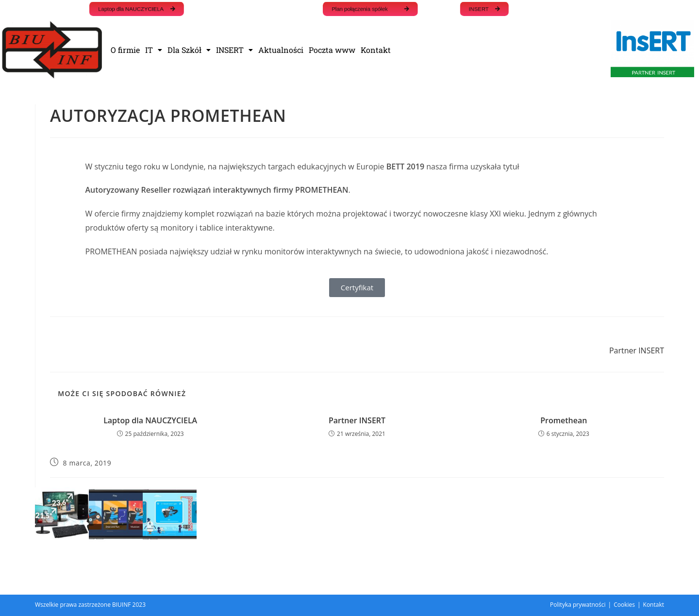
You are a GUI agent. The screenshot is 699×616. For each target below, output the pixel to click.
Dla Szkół (189, 50)
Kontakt (376, 50)
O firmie (125, 50)
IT (154, 50)
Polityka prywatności (578, 605)
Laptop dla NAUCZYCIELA (150, 420)
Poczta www (332, 50)
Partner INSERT (357, 420)
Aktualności (281, 50)
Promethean (564, 420)
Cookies (624, 605)
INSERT (234, 50)
